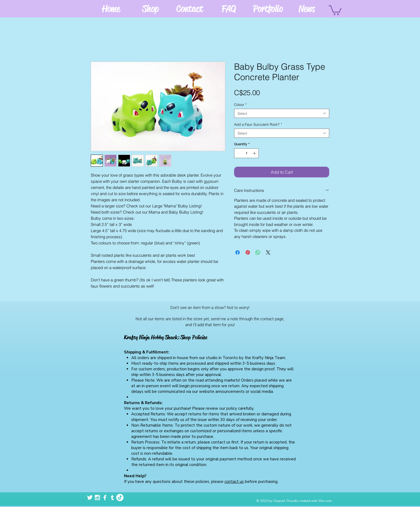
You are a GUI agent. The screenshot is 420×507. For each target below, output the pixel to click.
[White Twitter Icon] (90, 497)
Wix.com (325, 501)
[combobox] (282, 113)
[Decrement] (238, 153)
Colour (240, 105)
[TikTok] (120, 497)
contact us (234, 482)
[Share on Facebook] (238, 252)
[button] (335, 10)
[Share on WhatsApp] (258, 252)
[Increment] (255, 153)
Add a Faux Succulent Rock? (258, 124)
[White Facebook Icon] (105, 497)
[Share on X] (268, 252)
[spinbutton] (247, 153)
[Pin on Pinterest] (248, 252)
